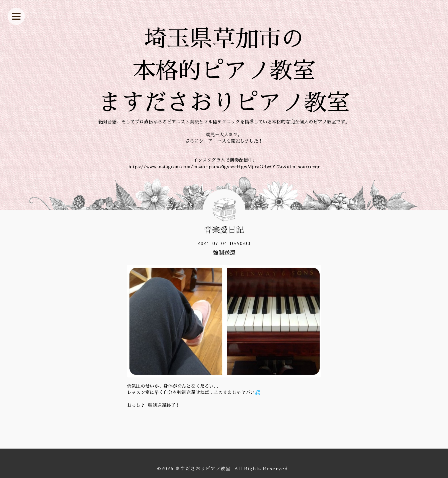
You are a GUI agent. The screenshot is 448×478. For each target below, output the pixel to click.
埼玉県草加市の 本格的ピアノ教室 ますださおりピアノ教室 (224, 71)
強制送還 (224, 253)
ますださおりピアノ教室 (203, 469)
